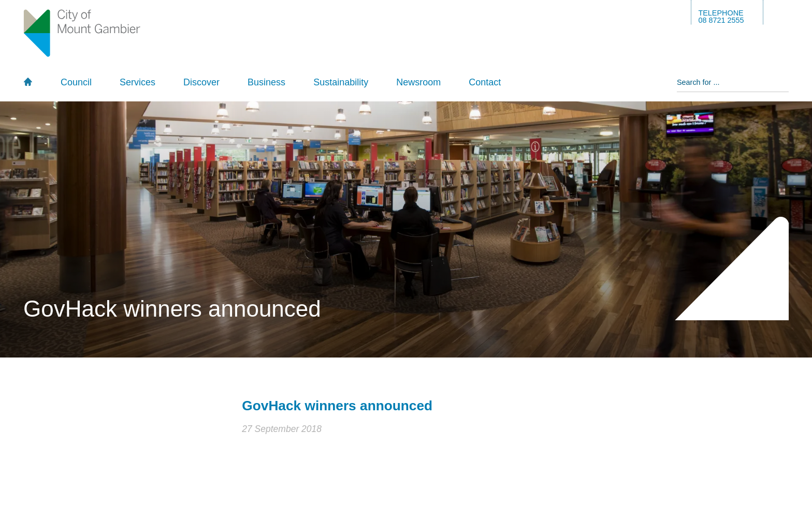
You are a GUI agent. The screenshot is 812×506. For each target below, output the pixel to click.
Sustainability (341, 82)
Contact (485, 82)
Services (137, 82)
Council (76, 82)
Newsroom (418, 82)
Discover (201, 82)
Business (266, 82)
